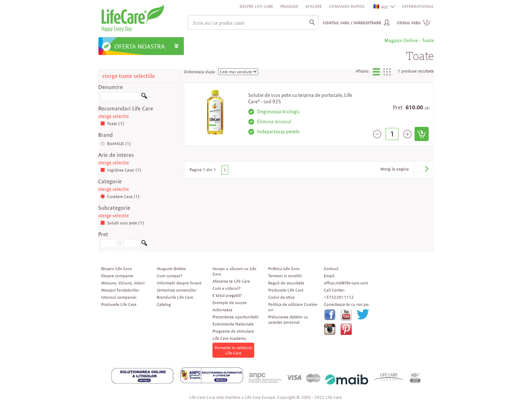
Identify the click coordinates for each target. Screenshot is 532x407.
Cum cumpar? (169, 276)
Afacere (313, 6)
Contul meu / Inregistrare (352, 23)
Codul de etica (281, 297)
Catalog (164, 304)
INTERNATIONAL (418, 6)
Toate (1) (112, 123)
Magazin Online (171, 269)
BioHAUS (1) (116, 143)
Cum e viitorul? (226, 288)
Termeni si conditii (285, 276)
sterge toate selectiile (129, 76)
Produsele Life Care (119, 304)
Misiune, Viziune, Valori (123, 283)
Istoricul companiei (119, 297)
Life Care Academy (229, 338)
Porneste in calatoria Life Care (233, 350)
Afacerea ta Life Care (231, 281)
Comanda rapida (347, 6)
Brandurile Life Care (175, 297)
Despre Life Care (256, 6)
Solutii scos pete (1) (122, 223)
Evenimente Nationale (233, 324)
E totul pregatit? (227, 295)
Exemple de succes (230, 302)
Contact (331, 269)
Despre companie (117, 276)
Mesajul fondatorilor (120, 290)
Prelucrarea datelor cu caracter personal (288, 319)
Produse (289, 6)
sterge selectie (114, 116)
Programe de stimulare (233, 331)
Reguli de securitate (286, 283)
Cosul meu (414, 23)
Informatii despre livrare (179, 283)
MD (381, 7)
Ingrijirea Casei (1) (121, 170)
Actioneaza (222, 310)
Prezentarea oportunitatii (235, 317)
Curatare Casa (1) (120, 196)
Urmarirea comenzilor (177, 290)
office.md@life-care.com (346, 283)
